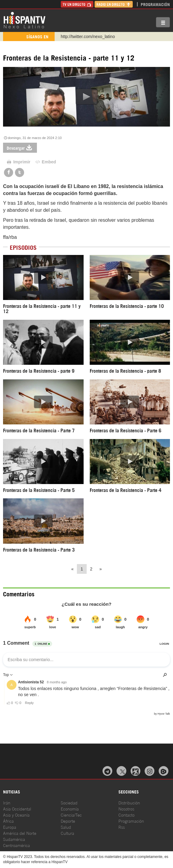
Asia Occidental (17, 809)
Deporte (68, 821)
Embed (45, 162)
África (8, 821)
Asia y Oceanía (16, 815)
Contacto (126, 815)
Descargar (20, 148)
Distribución (129, 802)
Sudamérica (14, 839)
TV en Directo (77, 4)
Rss (122, 827)
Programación (155, 4)
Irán (7, 802)
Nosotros (126, 809)
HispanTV (24, 20)
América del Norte (20, 833)
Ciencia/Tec (71, 815)
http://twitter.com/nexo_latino (88, 37)
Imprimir (18, 162)
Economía (70, 809)
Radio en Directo (114, 4)
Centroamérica (16, 845)
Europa (10, 827)
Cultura (67, 833)
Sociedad (69, 802)
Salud (66, 827)
